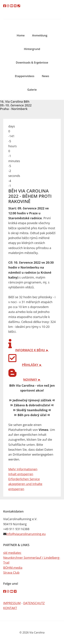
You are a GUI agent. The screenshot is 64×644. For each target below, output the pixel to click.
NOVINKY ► (32, 380)
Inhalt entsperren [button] (21, 474)
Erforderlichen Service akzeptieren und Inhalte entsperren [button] (25, 484)
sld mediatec (12, 553)
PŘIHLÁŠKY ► (32, 365)
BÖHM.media (13, 568)
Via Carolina (32, 22)
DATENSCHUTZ (34, 603)
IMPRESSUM (12, 603)
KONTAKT (10, 608)
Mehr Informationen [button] (23, 469)
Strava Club (11, 573)
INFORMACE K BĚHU (30, 350)
